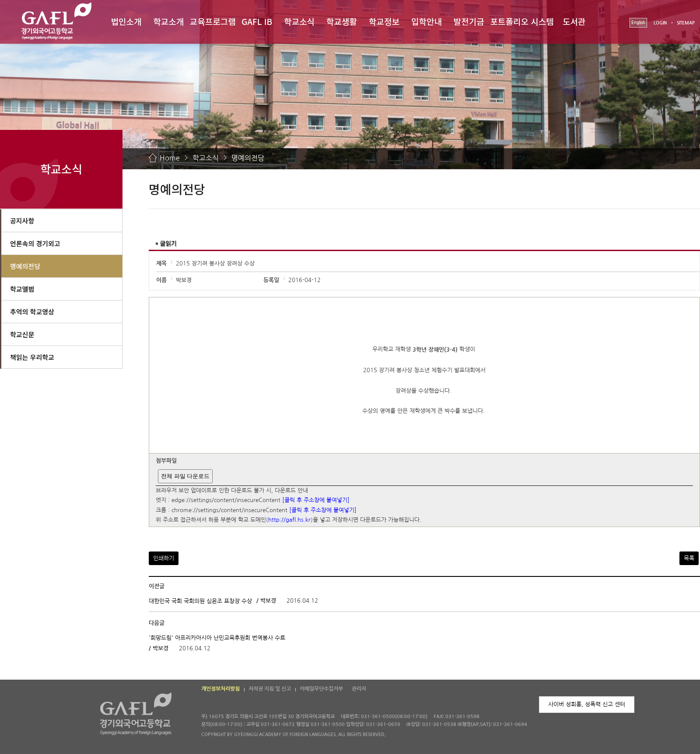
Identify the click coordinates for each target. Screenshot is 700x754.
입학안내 (427, 21)
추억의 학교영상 (32, 312)
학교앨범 (22, 289)
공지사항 (22, 221)
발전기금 (469, 21)
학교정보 (384, 21)
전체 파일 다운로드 (185, 476)
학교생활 (342, 21)
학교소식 (299, 21)
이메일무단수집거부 (321, 689)
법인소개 (126, 21)
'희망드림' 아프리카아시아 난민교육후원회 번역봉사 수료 (217, 637)
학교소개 (168, 21)
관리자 (359, 689)
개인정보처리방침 (220, 689)
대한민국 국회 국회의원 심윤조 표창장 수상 (200, 601)
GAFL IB (257, 21)
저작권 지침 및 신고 (270, 689)
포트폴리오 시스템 (522, 21)
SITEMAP (686, 23)
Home (170, 158)
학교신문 (22, 334)
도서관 (574, 21)
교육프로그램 (213, 21)
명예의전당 (248, 158)
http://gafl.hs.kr (289, 520)
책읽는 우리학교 (32, 357)
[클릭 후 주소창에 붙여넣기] (316, 501)
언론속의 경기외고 (35, 243)
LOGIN (660, 23)
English (638, 23)
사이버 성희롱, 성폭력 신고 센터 (587, 704)
